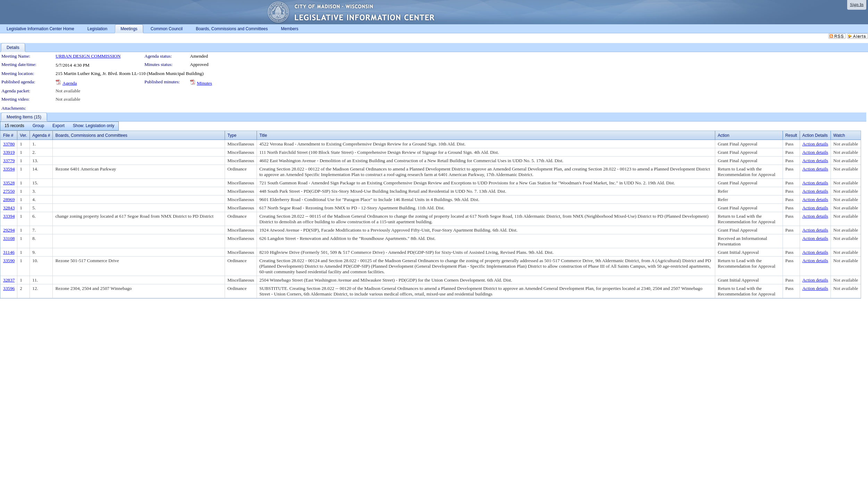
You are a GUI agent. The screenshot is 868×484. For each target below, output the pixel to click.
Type (232, 135)
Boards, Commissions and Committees (91, 135)
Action (723, 135)
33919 (9, 152)
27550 (9, 191)
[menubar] (59, 126)
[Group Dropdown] (38, 126)
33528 (9, 183)
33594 (9, 169)
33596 (9, 288)
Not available (68, 91)
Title (263, 135)
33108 (9, 238)
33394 (9, 216)
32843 (9, 208)
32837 (9, 280)
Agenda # (41, 135)
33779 (9, 161)
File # (8, 135)
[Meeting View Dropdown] (94, 126)
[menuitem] (14, 126)
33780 (9, 144)
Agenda (70, 83)
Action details (815, 144)
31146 (9, 252)
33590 (9, 261)
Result (791, 135)
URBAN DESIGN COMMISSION (88, 56)
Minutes (205, 83)
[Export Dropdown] (59, 126)
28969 (9, 199)
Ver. (23, 135)
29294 (9, 230)
